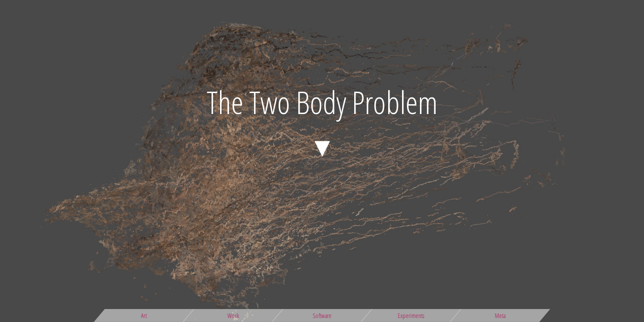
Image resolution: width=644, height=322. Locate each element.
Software (322, 316)
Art (144, 316)
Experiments (411, 316)
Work (233, 316)
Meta (500, 316)
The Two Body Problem (322, 102)
